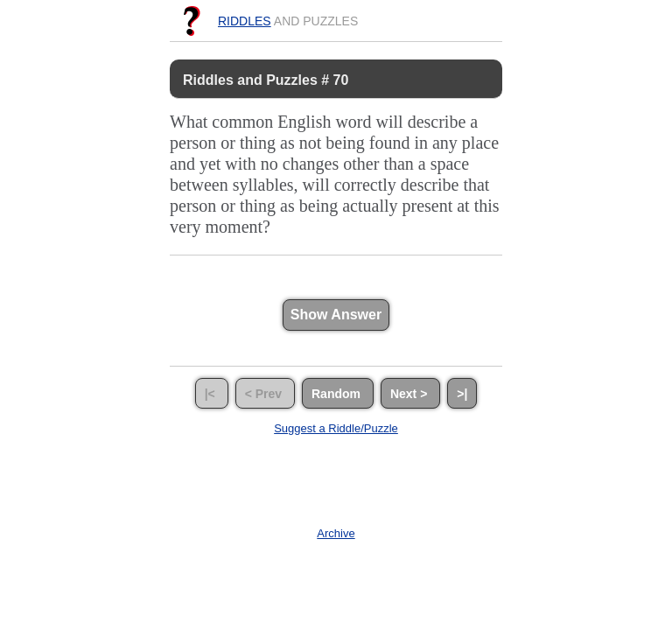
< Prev (265, 393)
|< (212, 393)
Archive (336, 533)
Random (338, 393)
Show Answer (336, 315)
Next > (410, 393)
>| (462, 393)
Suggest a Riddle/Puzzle (336, 428)
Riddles (245, 21)
